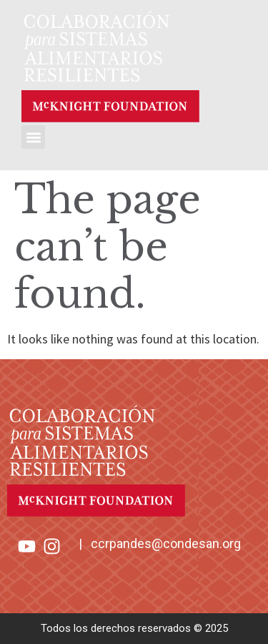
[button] (33, 137)
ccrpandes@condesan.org (166, 543)
